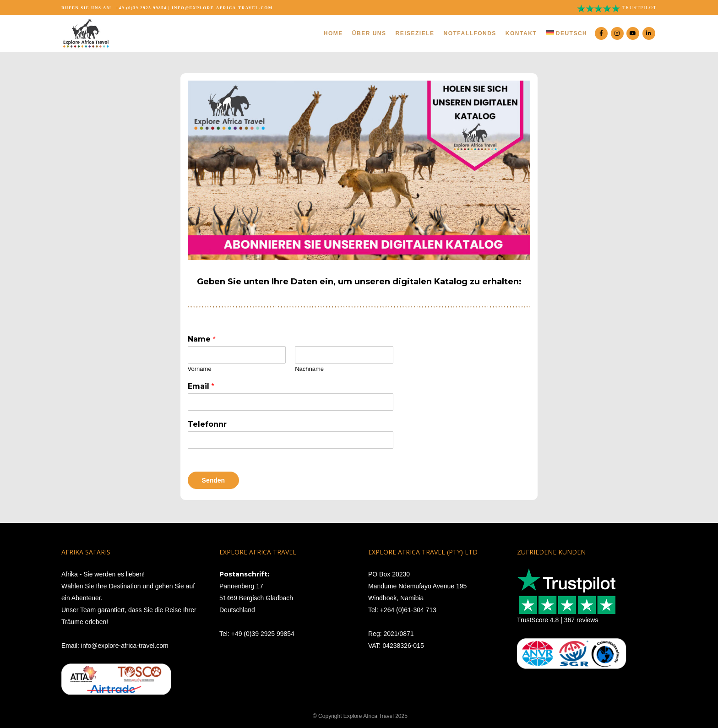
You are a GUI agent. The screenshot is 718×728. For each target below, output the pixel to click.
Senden (214, 480)
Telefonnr (207, 424)
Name (202, 339)
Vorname (200, 369)
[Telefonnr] (291, 440)
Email (201, 386)
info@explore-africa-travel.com (222, 8)
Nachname (309, 369)
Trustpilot (639, 8)
